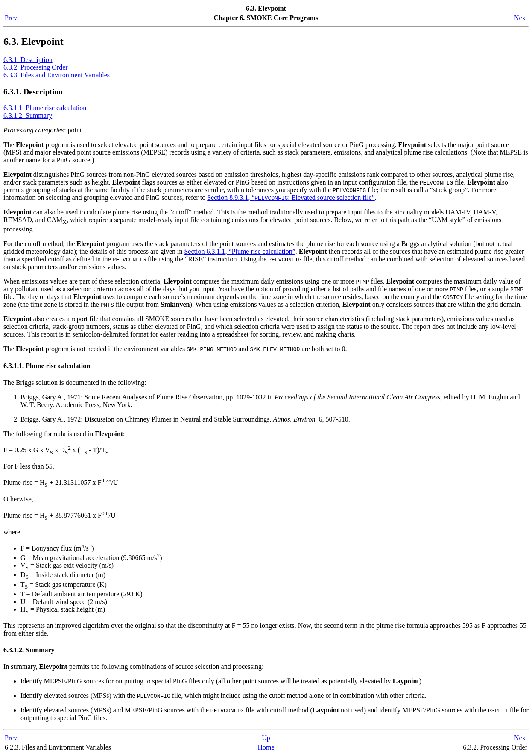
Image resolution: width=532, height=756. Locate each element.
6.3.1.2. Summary (28, 116)
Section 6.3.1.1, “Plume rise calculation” (240, 251)
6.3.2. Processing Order (36, 67)
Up (266, 738)
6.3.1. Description (28, 60)
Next (521, 18)
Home (266, 747)
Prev (11, 18)
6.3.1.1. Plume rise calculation (45, 108)
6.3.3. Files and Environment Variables (57, 75)
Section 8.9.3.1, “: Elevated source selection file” (291, 198)
